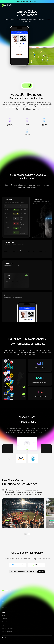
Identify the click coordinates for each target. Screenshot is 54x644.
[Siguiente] (29, 534)
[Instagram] (47, 5)
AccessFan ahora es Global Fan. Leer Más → (27, 2)
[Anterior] (25, 534)
